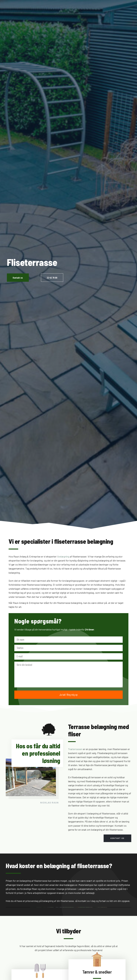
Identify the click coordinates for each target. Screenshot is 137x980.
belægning (64, 556)
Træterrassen (75, 749)
